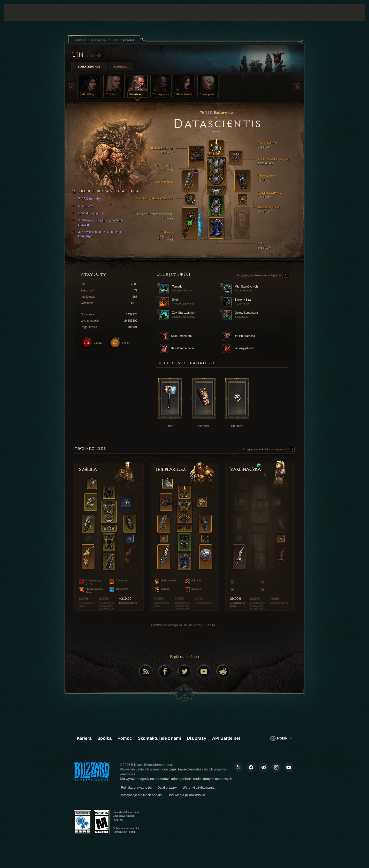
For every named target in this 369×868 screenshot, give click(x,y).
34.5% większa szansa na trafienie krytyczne (98, 222)
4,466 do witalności (88, 213)
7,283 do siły (87, 199)
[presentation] (22, 13)
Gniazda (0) (83, 206)
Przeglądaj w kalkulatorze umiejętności (262, 275)
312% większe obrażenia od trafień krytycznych (98, 234)
